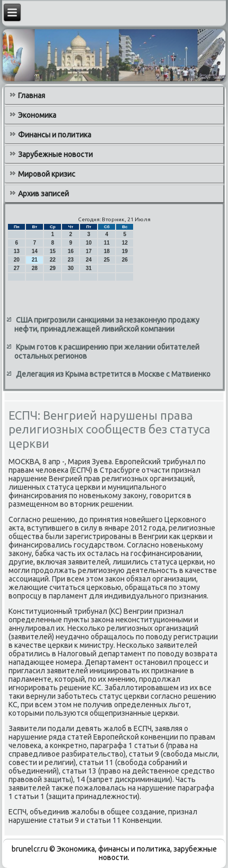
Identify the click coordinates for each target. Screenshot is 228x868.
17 (89, 251)
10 (89, 243)
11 (107, 243)
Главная (32, 96)
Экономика (37, 115)
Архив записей (43, 194)
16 (71, 251)
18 (107, 251)
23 (71, 260)
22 (53, 260)
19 (125, 251)
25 (107, 260)
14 (35, 251)
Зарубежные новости (55, 154)
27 (17, 268)
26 (125, 260)
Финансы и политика (55, 135)
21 (35, 260)
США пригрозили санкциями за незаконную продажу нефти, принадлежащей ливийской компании (107, 325)
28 (35, 268)
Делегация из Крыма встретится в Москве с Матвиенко (113, 374)
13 (17, 251)
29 (53, 268)
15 (53, 251)
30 (71, 268)
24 (89, 260)
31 (89, 268)
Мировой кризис (47, 174)
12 (125, 243)
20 (17, 260)
